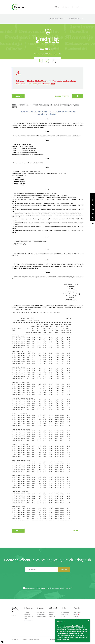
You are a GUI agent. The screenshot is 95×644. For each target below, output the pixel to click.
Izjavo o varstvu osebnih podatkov (60, 588)
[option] (48, 49)
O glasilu (14, 616)
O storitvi (52, 612)
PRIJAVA (64, 570)
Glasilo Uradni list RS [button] (57, 19)
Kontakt (76, 616)
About (77, 614)
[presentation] (48, 581)
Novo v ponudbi (41, 612)
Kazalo (18, 96)
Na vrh (76, 531)
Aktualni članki (65, 612)
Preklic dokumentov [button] (76, 19)
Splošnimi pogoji (41, 588)
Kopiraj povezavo (62, 96)
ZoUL (52, 81)
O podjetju (77, 612)
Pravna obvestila (55, 640)
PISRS (53, 84)
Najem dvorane (28, 621)
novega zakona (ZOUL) (73, 626)
